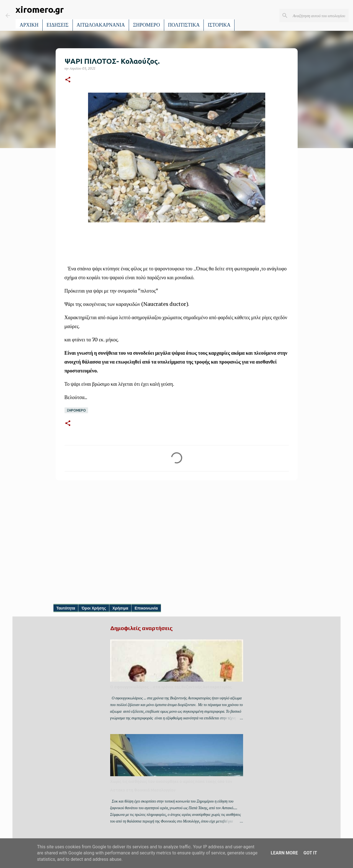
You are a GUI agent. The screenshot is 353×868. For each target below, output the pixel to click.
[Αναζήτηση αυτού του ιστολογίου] (319, 16)
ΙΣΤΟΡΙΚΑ (219, 25)
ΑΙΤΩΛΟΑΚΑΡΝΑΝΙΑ (101, 25)
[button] (68, 80)
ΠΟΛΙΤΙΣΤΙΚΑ (184, 25)
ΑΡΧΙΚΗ (29, 25)
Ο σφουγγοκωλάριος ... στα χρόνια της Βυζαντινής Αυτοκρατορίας (171, 687)
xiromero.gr (40, 9)
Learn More (284, 853)
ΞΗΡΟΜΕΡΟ (146, 25)
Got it (310, 853)
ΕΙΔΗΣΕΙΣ (58, 25)
